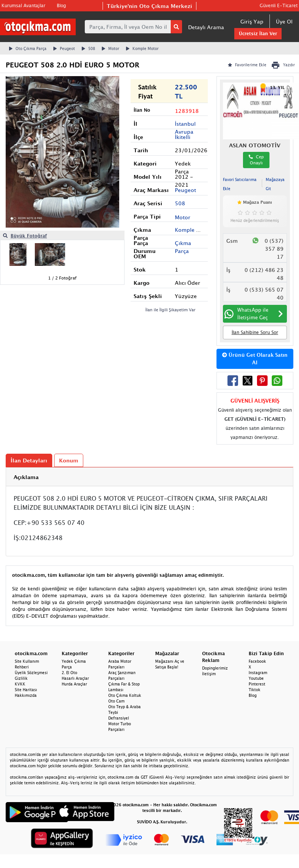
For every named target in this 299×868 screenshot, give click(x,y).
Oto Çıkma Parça (28, 48)
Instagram (258, 673)
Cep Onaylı (256, 160)
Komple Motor (142, 48)
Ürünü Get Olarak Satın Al (255, 359)
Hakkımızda (26, 695)
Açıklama (26, 477)
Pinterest (257, 684)
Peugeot (64, 48)
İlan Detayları (29, 460)
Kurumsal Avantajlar (23, 5)
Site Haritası (26, 690)
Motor (111, 48)
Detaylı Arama (206, 27)
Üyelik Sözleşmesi (31, 673)
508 (88, 48)
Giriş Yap (252, 21)
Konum (69, 460)
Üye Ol (284, 21)
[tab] (149, 477)
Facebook (257, 661)
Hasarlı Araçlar (75, 678)
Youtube (256, 678)
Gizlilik (21, 678)
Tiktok (255, 690)
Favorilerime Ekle (247, 65)
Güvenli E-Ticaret (279, 5)
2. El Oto (69, 673)
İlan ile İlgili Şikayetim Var (171, 310)
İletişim (209, 674)
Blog (61, 5)
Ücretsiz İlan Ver (258, 34)
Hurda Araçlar (74, 684)
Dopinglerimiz (215, 668)
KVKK (20, 684)
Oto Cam (116, 701)
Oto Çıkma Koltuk (125, 695)
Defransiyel (119, 718)
